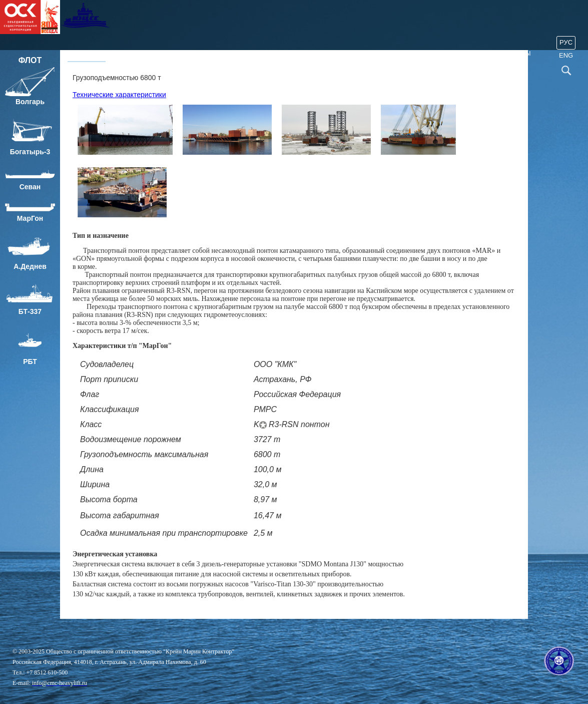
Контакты (402, 53)
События (353, 53)
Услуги (242, 53)
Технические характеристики (119, 95)
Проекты (192, 53)
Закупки (449, 53)
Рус (566, 42)
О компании (139, 53)
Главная (87, 53)
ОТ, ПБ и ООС (299, 53)
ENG (566, 55)
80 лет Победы (505, 53)
